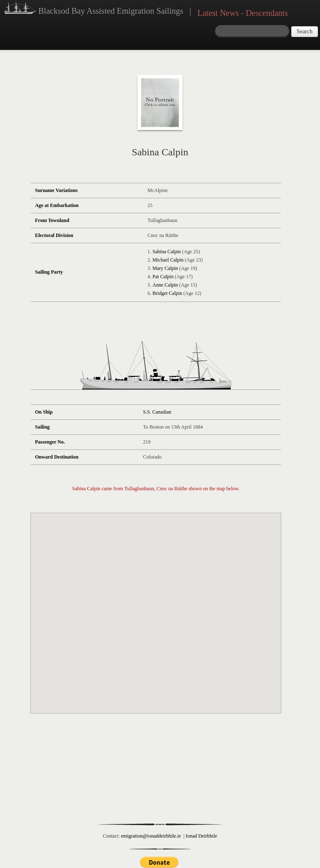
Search (305, 31)
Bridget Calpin (167, 293)
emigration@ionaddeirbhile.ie (151, 836)
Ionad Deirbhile (202, 836)
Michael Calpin (168, 260)
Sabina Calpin (167, 252)
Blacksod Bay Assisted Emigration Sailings (94, 9)
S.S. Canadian (157, 412)
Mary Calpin (165, 268)
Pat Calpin (163, 277)
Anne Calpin (165, 285)
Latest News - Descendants (243, 13)
